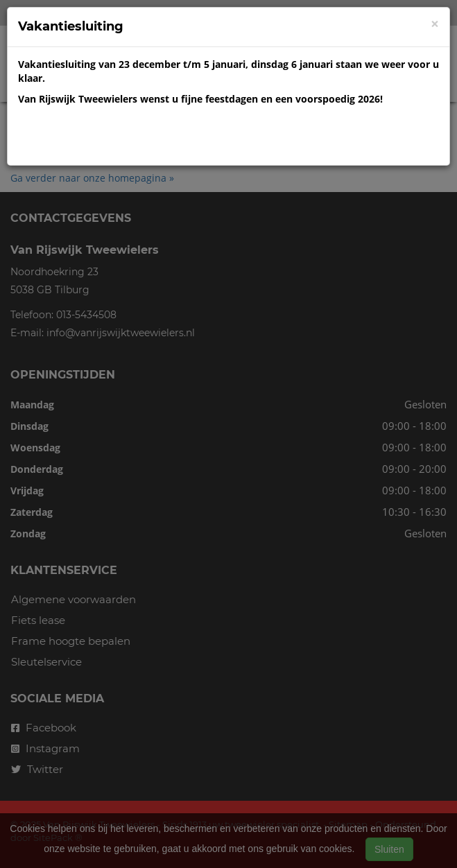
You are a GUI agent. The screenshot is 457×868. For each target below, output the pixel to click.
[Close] (435, 24)
